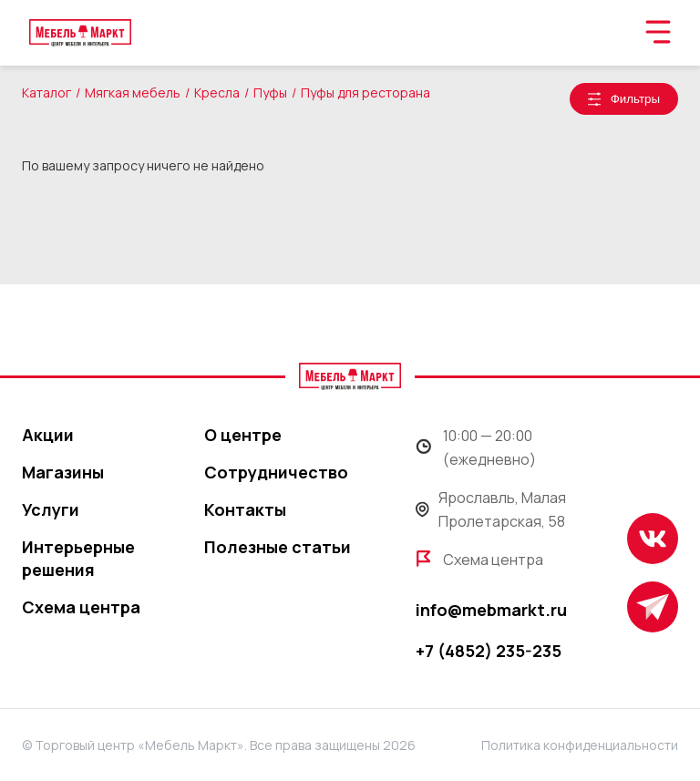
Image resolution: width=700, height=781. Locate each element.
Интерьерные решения (78, 558)
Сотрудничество (276, 472)
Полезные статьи (278, 547)
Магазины (63, 472)
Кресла (217, 92)
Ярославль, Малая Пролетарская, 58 (491, 509)
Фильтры (635, 99)
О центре (243, 435)
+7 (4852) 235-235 (489, 651)
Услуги (51, 509)
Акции (48, 435)
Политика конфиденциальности (580, 745)
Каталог (46, 92)
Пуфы (270, 92)
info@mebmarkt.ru (491, 610)
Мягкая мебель (133, 92)
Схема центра (81, 607)
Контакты (245, 509)
